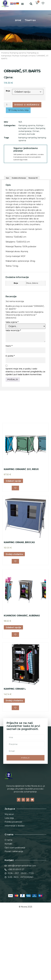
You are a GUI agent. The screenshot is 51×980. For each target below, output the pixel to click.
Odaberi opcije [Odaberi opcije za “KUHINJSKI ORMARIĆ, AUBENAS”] (13, 688)
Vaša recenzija (13, 391)
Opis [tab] (7, 238)
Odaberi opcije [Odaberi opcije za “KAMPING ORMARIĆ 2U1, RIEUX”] (13, 541)
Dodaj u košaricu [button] (14, 614)
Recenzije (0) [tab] (33, 238)
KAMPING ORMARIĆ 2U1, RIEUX (21, 529)
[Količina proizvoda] (8, 105)
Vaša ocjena (12, 382)
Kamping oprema (18, 53)
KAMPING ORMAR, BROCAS (19, 603)
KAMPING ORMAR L (15, 749)
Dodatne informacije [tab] (19, 238)
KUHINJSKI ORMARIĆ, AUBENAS (22, 676)
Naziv (9, 406)
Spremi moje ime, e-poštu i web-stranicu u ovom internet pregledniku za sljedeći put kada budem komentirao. (25, 432)
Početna (5, 53)
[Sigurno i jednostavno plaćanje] (9, 150)
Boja (8, 91)
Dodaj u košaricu (27, 105)
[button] (22, 4)
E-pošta (10, 416)
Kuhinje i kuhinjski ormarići (24, 56)
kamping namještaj (28, 138)
